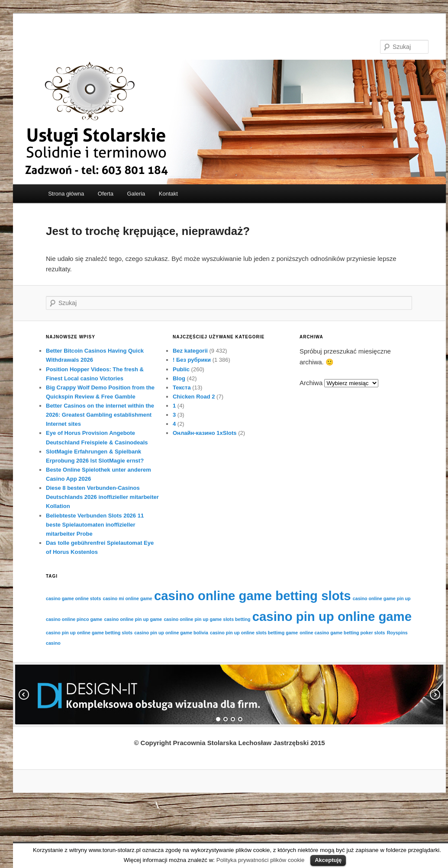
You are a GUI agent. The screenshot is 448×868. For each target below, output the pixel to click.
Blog (179, 378)
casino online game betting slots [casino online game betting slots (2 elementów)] (253, 596)
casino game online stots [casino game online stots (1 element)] (73, 598)
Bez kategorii (190, 351)
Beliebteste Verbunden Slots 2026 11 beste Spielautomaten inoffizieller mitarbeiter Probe (95, 525)
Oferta (106, 194)
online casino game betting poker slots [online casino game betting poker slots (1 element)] (342, 633)
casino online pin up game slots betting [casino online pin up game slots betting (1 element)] (207, 619)
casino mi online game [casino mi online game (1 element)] (128, 598)
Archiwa (311, 383)
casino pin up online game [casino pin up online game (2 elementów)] (332, 616)
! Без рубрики (192, 360)
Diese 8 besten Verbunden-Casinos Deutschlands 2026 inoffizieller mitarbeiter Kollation (102, 497)
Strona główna (66, 194)
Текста (182, 387)
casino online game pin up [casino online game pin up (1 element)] (382, 598)
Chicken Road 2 (194, 397)
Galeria (136, 194)
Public (181, 369)
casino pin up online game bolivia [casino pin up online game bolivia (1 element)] (171, 633)
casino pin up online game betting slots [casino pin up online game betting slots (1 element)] (89, 633)
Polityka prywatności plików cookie (261, 860)
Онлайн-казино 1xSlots (205, 433)
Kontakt (168, 194)
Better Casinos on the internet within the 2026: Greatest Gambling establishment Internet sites (100, 415)
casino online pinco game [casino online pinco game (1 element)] (74, 619)
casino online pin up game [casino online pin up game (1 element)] (133, 619)
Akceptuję (328, 860)
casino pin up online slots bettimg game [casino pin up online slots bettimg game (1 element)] (254, 633)
